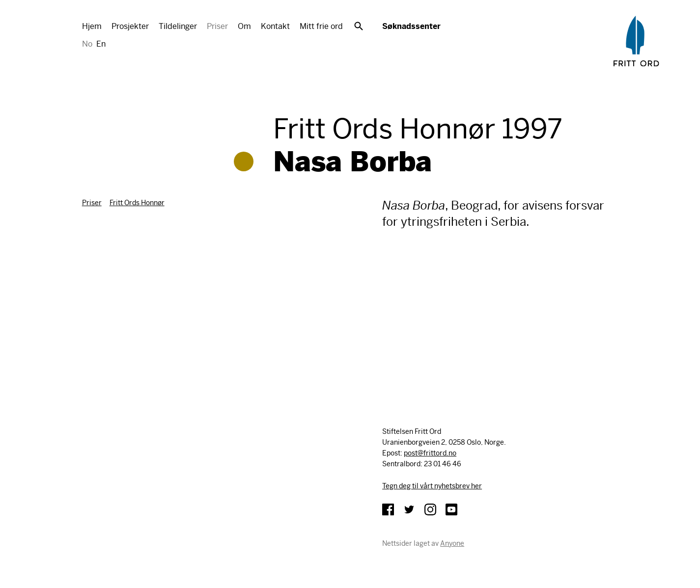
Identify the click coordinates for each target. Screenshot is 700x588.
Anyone (452, 543)
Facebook (388, 509)
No (87, 44)
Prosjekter (130, 26)
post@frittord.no (430, 453)
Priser (217, 26)
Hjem (92, 26)
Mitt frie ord (321, 26)
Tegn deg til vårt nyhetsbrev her (432, 486)
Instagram (430, 509)
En (101, 44)
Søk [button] (359, 26)
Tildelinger (178, 26)
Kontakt (275, 26)
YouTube (451, 509)
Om (244, 26)
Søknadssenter (411, 26)
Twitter (409, 509)
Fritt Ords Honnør (137, 203)
